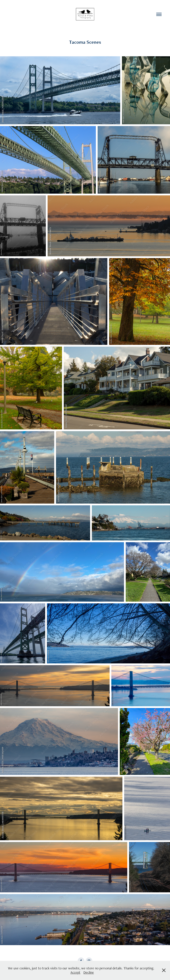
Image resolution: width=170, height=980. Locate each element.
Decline (89, 972)
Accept (75, 972)
